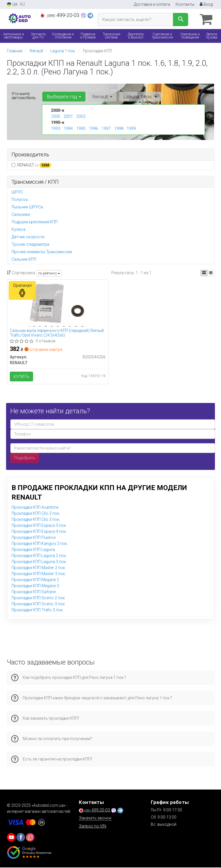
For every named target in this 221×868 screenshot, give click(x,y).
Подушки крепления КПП (35, 222)
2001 (68, 116)
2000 (56, 116)
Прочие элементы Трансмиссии (42, 252)
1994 (68, 128)
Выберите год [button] (64, 96)
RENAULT (31, 165)
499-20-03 (60, 15)
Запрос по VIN (93, 827)
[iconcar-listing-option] (211, 273)
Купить (22, 377)
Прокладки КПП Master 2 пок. (39, 568)
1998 (119, 128)
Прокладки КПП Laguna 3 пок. (39, 562)
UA (12, 4)
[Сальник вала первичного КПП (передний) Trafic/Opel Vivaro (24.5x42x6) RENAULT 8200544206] (58, 304)
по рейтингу (49, 273)
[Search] (181, 20)
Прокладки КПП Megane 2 (35, 580)
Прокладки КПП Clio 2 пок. (36, 514)
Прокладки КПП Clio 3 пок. (36, 520)
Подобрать (25, 458)
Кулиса (18, 229)
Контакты (185, 4)
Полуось (20, 199)
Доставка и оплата (152, 4)
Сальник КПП (24, 259)
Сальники (21, 214)
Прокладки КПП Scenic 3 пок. (39, 604)
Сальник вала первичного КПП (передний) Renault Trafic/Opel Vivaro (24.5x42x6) (57, 333)
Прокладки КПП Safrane (34, 592)
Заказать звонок (95, 819)
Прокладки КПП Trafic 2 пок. (38, 610)
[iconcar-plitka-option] (204, 273)
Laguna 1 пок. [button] (139, 96)
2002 (81, 116)
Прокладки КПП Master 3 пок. (39, 574)
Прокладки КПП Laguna (33, 550)
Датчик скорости (28, 237)
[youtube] (11, 838)
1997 (106, 128)
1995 (81, 128)
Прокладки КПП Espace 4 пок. (39, 532)
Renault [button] (102, 96)
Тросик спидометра (30, 244)
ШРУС (17, 192)
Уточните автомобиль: (24, 95)
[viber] (21, 838)
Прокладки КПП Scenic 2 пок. (39, 598)
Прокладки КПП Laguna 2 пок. (39, 556)
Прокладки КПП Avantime (35, 508)
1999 (131, 128)
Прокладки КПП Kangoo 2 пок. (40, 544)
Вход (206, 4)
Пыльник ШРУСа (27, 207)
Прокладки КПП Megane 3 (35, 586)
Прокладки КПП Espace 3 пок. (39, 526)
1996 (94, 128)
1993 (56, 128)
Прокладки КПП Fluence (34, 538)
